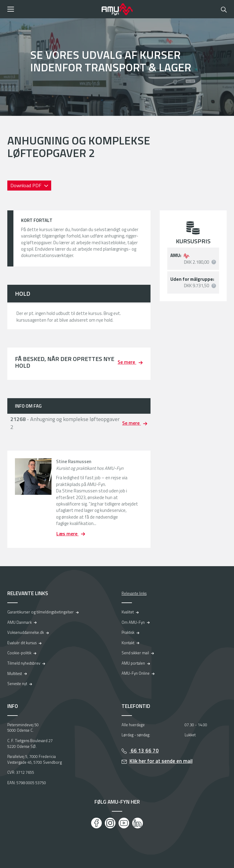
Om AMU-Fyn (133, 622)
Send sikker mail (135, 653)
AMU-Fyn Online (136, 673)
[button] (52, 9)
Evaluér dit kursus (22, 643)
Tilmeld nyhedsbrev (24, 663)
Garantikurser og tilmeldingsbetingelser (41, 612)
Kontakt (128, 643)
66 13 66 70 (144, 751)
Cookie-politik (19, 653)
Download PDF (27, 185)
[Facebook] (96, 823)
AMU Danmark (19, 622)
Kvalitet (128, 612)
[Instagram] (110, 823)
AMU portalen (133, 663)
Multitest (15, 673)
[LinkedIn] (138, 823)
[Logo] (117, 9)
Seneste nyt (17, 684)
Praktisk (128, 632)
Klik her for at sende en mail (161, 761)
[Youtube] (124, 823)
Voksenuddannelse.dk (26, 632)
